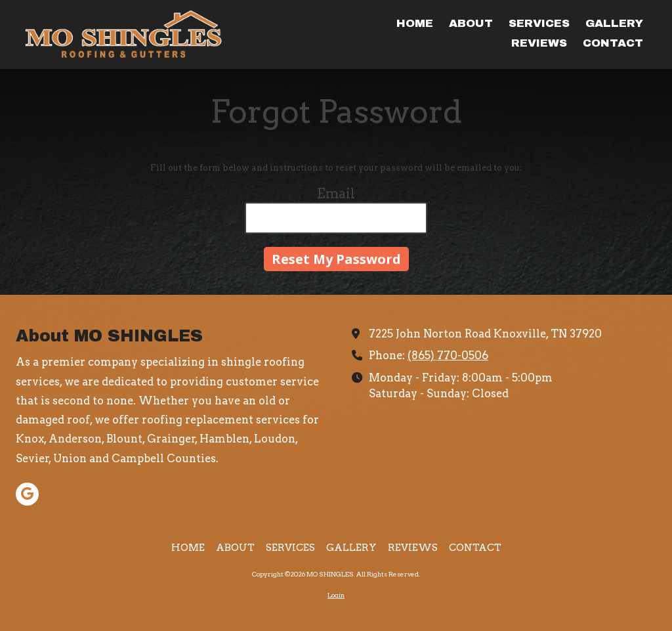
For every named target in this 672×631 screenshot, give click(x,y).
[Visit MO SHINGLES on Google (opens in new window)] (27, 494)
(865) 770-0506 (448, 355)
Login (336, 595)
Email (336, 194)
